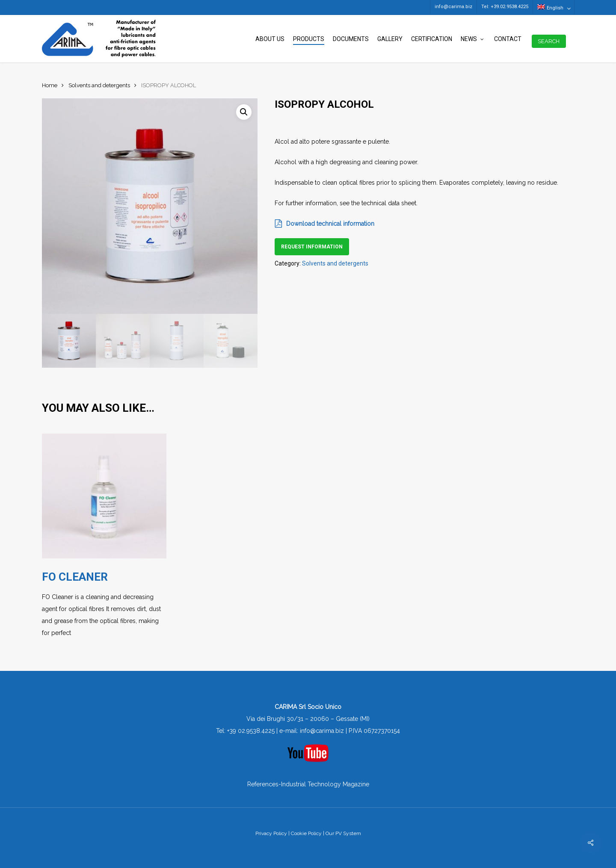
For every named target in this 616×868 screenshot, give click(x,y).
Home (50, 85)
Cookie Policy (306, 833)
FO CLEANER (75, 577)
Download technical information (324, 224)
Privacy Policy (271, 833)
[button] (244, 112)
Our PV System (343, 833)
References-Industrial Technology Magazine (308, 784)
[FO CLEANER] (104, 496)
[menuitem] (553, 7)
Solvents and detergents (99, 85)
